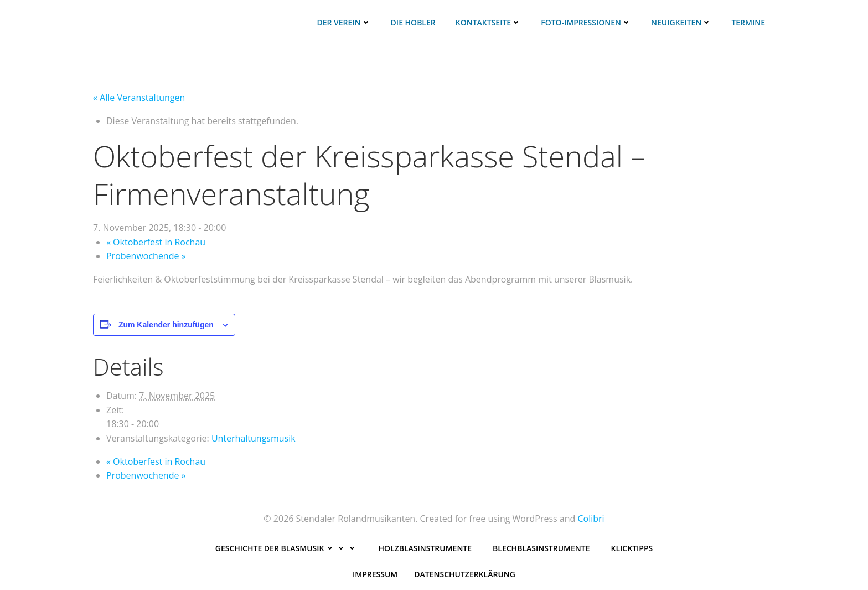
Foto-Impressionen (586, 22)
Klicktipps (632, 548)
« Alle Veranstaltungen (139, 98)
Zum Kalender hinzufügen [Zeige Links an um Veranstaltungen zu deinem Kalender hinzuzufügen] (166, 325)
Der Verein (343, 22)
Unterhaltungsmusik (254, 438)
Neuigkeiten (681, 22)
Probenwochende (146, 256)
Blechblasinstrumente (541, 548)
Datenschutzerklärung (465, 574)
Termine (748, 22)
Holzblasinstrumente (425, 548)
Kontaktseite (488, 22)
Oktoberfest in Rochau (156, 242)
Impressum (375, 574)
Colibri (591, 519)
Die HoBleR (413, 22)
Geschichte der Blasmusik (286, 548)
